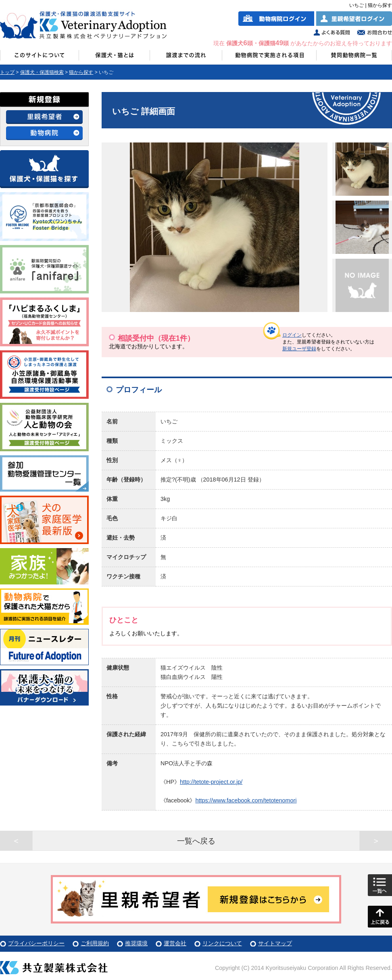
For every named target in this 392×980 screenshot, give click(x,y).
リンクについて (222, 943)
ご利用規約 (95, 943)
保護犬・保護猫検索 (42, 72)
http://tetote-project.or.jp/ (211, 782)
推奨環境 (136, 943)
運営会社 (175, 943)
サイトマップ (275, 943)
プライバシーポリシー (36, 943)
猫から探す (81, 72)
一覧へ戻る (196, 841)
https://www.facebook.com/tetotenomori (246, 800)
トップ (7, 72)
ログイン (292, 335)
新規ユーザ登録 (299, 349)
